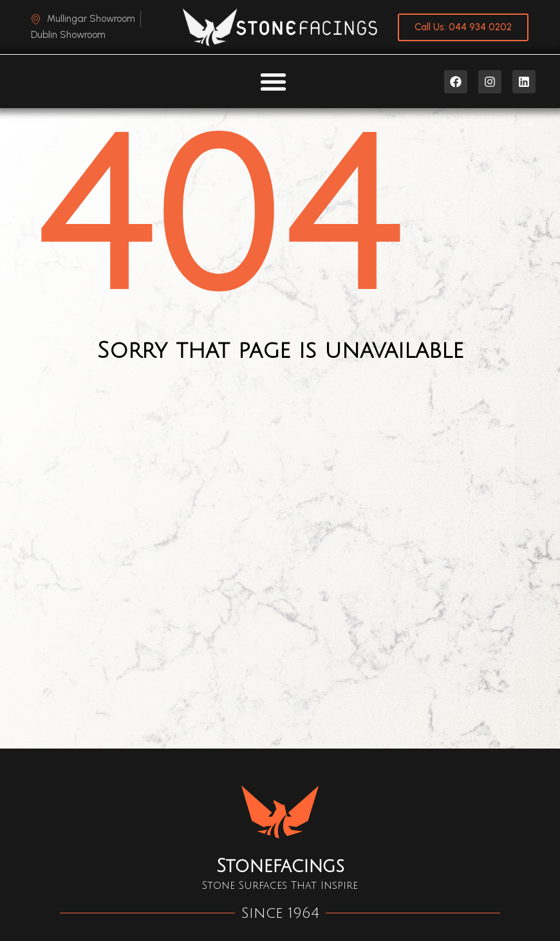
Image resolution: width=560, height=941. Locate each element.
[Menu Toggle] (273, 81)
